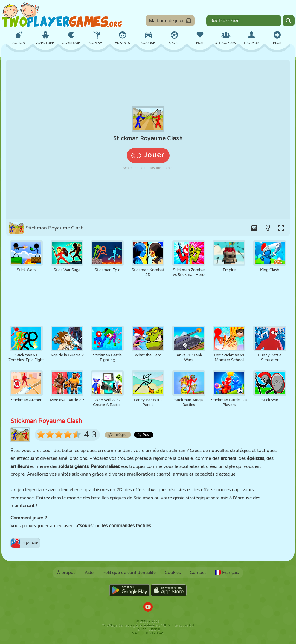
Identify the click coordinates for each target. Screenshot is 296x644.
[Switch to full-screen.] (281, 228)
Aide (89, 573)
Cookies (173, 573)
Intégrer (118, 435)
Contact (198, 573)
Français (227, 573)
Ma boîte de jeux (170, 21)
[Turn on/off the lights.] (268, 228)
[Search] (289, 21)
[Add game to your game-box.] (254, 228)
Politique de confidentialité (129, 573)
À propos (66, 573)
